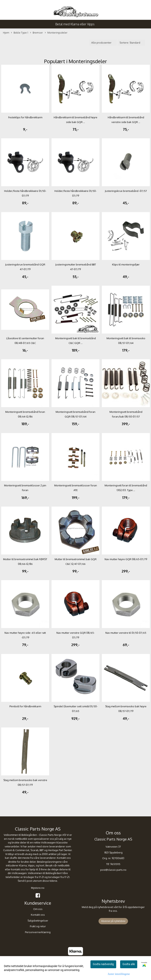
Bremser (36, 33)
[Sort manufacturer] (103, 43)
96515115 (115, 864)
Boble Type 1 (20, 33)
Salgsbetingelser (38, 921)
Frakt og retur (38, 926)
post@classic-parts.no (113, 870)
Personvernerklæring (38, 932)
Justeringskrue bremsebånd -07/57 (126, 191)
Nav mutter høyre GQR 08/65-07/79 (126, 559)
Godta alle (129, 964)
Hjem (6, 33)
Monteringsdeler (56, 33)
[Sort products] (131, 43)
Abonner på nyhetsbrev (113, 921)
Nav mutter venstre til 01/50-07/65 (126, 633)
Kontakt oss (38, 915)
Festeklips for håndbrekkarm (25, 117)
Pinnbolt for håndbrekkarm (25, 706)
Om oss (38, 909)
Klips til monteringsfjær (126, 264)
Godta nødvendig (103, 964)
